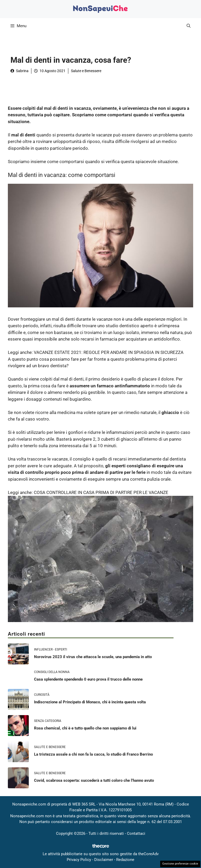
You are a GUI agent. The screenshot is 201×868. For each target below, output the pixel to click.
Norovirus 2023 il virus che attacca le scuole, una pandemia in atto (93, 657)
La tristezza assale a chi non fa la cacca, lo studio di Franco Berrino (93, 754)
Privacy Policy (79, 860)
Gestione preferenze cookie (180, 864)
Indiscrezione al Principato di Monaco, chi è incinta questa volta (90, 702)
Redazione (125, 860)
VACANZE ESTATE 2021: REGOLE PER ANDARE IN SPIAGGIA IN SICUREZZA (109, 352)
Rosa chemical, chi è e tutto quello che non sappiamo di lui (85, 728)
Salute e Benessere (86, 71)
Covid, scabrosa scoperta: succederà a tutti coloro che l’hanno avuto (94, 780)
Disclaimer (104, 860)
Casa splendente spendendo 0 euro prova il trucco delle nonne (88, 679)
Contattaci (136, 833)
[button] (189, 26)
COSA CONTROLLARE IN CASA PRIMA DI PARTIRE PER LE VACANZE (101, 492)
